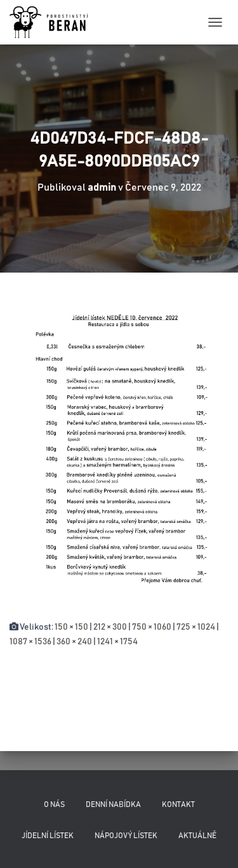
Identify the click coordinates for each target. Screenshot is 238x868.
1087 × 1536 (30, 642)
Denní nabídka (113, 804)
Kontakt (178, 804)
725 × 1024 (196, 627)
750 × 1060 (152, 627)
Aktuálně (197, 836)
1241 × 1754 (117, 642)
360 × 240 (74, 642)
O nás (54, 804)
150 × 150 (71, 627)
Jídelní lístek (48, 836)
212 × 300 (110, 627)
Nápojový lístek (126, 836)
